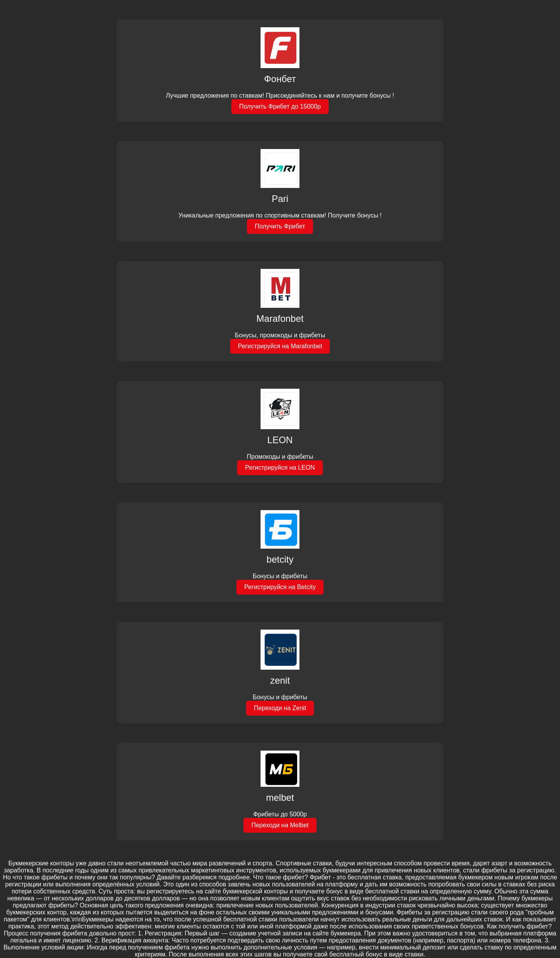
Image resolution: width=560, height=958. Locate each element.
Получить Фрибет (280, 226)
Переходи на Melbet (280, 825)
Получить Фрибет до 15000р (280, 106)
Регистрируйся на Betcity (280, 587)
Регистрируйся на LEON (280, 468)
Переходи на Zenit (280, 708)
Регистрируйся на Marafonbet (280, 346)
